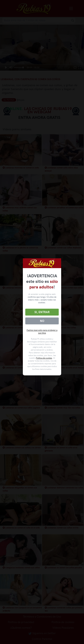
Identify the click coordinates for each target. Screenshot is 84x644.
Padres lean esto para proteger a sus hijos (42, 332)
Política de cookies (44, 358)
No (42, 321)
